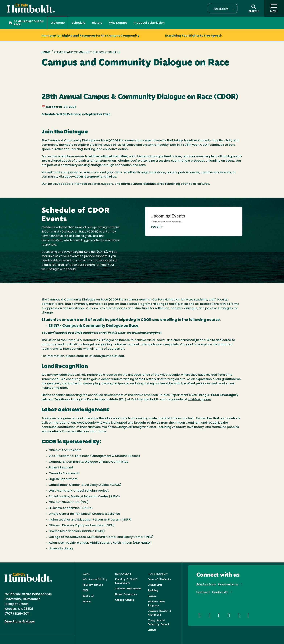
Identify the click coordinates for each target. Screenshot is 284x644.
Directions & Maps (20, 622)
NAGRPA (87, 602)
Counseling (155, 585)
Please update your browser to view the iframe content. (194, 221)
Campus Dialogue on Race (26, 23)
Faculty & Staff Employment (126, 581)
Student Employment (128, 588)
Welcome (58, 23)
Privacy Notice (93, 585)
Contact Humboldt (212, 592)
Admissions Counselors (217, 584)
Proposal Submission (149, 23)
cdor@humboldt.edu (109, 356)
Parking (153, 590)
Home (46, 52)
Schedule (78, 23)
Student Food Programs (156, 603)
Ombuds (152, 630)
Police (152, 596)
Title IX (88, 596)
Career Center (125, 600)
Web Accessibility (95, 579)
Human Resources (126, 594)
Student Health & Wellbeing (159, 613)
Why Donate (118, 23)
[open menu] (274, 8)
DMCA (85, 590)
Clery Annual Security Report (159, 622)
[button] (223, 8)
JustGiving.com (199, 400)
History (97, 23)
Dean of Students (159, 579)
